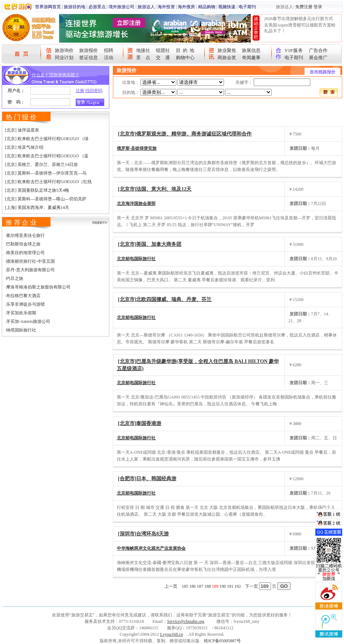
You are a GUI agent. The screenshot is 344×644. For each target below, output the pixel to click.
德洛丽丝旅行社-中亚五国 (30, 261)
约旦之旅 (15, 278)
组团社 (163, 50)
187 (200, 586)
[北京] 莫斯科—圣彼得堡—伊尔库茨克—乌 (46, 173)
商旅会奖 (227, 58)
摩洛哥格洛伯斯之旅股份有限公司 (38, 287)
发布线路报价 (322, 72)
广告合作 (318, 50)
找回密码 (94, 91)
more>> (100, 223)
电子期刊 (247, 7)
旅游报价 (89, 50)
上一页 (171, 586)
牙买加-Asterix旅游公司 (28, 321)
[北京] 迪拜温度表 (22, 130)
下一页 (252, 586)
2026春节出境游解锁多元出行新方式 (298, 19)
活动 (109, 58)
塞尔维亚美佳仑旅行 (25, 235)
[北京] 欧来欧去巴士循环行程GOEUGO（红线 (48, 182)
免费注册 (304, 7)
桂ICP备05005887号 (222, 641)
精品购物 (207, 7)
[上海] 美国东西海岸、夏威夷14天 (37, 207)
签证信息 (89, 58)
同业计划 (64, 58)
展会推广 (318, 58)
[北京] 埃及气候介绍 (24, 147)
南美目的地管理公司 (25, 253)
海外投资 (166, 7)
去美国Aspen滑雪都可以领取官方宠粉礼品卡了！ (300, 28)
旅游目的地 (75, 7)
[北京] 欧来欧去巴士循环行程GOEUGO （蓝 (47, 156)
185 (185, 586)
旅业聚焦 (227, 50)
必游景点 (97, 7)
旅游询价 (64, 50)
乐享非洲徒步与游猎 (25, 304)
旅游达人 (146, 7)
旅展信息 (251, 50)
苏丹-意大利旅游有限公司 (30, 270)
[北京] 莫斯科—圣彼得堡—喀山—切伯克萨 (46, 199)
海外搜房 (186, 7)
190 (223, 586)
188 (207, 586)
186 (192, 586)
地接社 (143, 50)
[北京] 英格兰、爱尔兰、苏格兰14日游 (41, 164)
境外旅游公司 (121, 7)
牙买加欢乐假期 (21, 313)
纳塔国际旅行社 (21, 330)
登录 (318, 7)
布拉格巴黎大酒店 (23, 296)
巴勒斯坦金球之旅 (23, 244)
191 (230, 586)
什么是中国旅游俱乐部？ (56, 75)
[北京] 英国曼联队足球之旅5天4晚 (37, 190)
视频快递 (227, 7)
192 (238, 586)
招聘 (109, 50)
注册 (80, 91)
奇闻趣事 (251, 58)
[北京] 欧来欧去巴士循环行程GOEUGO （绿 (47, 139)
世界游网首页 (48, 7)
